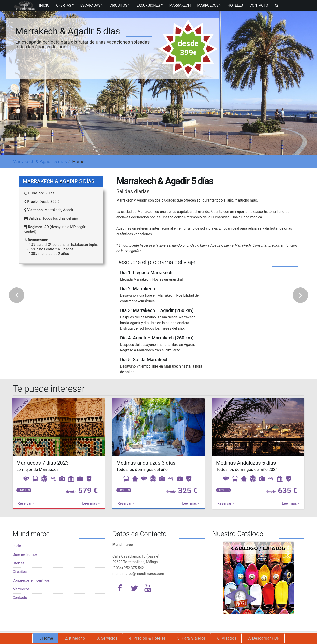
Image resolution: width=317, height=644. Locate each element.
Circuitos (118, 5)
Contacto (259, 5)
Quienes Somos (25, 554)
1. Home (45, 638)
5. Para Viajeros (191, 638)
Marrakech (180, 5)
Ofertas (64, 5)
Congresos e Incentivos (31, 580)
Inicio (44, 5)
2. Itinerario (75, 638)
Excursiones (148, 5)
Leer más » (91, 503)
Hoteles (235, 5)
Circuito (24, 490)
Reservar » (26, 503)
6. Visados (227, 638)
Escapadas (90, 5)
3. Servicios (107, 638)
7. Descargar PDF (264, 638)
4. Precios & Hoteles (147, 638)
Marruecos (208, 5)
